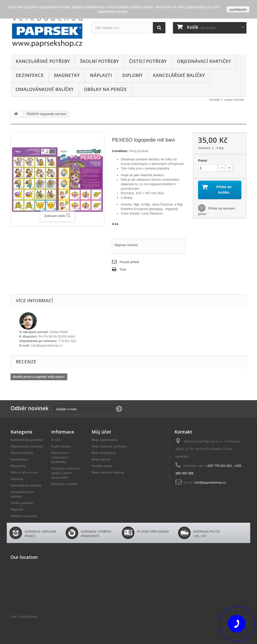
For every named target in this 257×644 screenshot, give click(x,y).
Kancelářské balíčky (179, 75)
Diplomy (132, 75)
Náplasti (101, 75)
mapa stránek (234, 100)
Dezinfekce (30, 75)
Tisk (123, 270)
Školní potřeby (99, 61)
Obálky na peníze (105, 89)
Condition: (120, 151)
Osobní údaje (102, 466)
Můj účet (101, 432)
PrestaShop (28, 617)
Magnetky (67, 75)
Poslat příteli (129, 262)
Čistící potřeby (148, 61)
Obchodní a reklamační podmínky (60, 457)
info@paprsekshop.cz (210, 482)
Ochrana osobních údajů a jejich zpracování (66, 473)
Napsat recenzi (126, 245)
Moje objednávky (105, 440)
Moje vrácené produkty (109, 446)
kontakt (215, 100)
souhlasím (238, 10)
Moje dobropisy (104, 453)
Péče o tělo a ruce (24, 472)
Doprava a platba (64, 484)
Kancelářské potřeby (43, 61)
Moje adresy (101, 459)
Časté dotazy (61, 446)
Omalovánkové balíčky (45, 89)
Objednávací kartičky (204, 61)
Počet (202, 160)
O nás (56, 440)
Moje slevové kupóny (108, 472)
